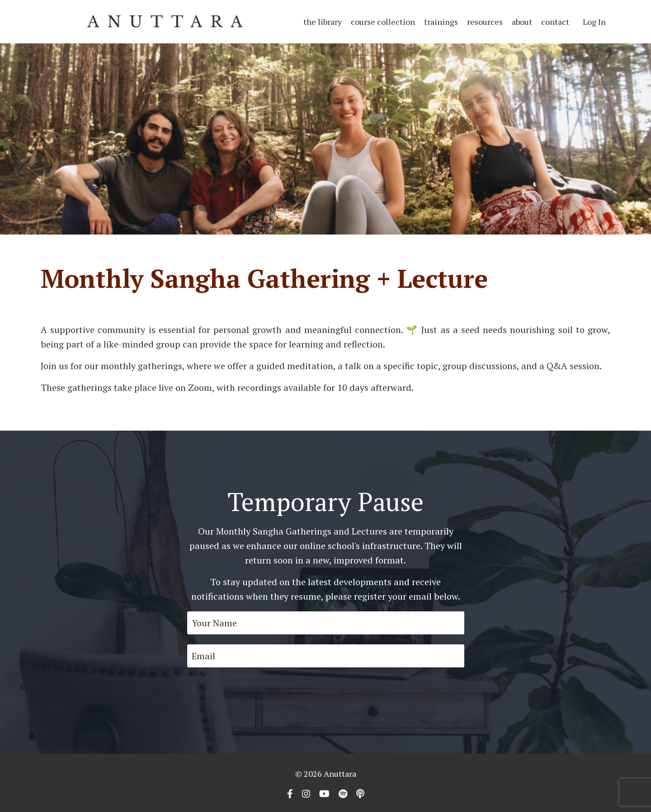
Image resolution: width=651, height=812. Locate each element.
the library (323, 22)
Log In (594, 22)
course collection (383, 22)
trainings (441, 22)
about (522, 22)
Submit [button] (326, 691)
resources (485, 22)
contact (555, 22)
